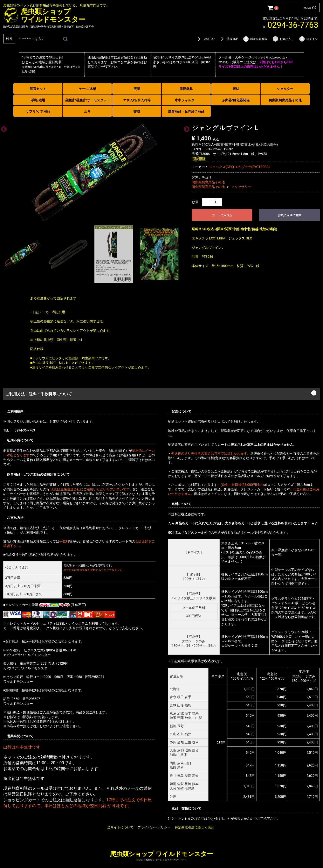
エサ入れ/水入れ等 (137, 100)
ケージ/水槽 (87, 89)
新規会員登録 (255, 39)
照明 (137, 89)
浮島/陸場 (38, 100)
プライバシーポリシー (154, 827)
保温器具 (186, 89)
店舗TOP (205, 39)
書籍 (137, 111)
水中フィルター (186, 100)
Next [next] (185, 128)
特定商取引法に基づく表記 (194, 827)
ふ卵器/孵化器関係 (236, 100)
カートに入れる (222, 215)
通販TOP (229, 39)
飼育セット (38, 89)
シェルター (285, 89)
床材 (236, 89)
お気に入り (283, 39)
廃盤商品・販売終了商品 (186, 111)
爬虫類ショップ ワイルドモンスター (161, 854)
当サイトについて (120, 827)
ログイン (308, 39)
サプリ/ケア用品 (38, 111)
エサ (87, 111)
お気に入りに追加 (289, 215)
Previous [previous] (3, 128)
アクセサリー (241, 187)
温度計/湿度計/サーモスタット (87, 100)
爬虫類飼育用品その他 (285, 100)
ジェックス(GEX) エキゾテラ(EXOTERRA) (239, 167)
